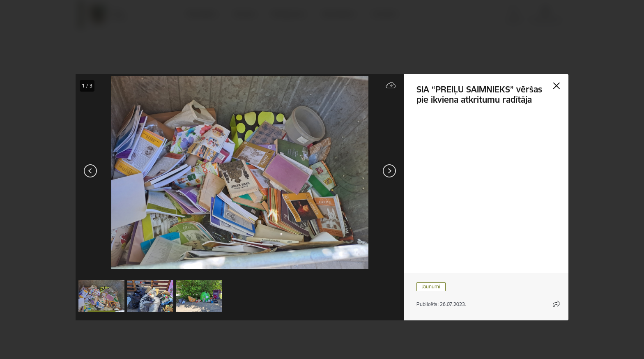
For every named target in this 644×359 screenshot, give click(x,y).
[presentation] (125, 172)
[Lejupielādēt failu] (391, 86)
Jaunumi (431, 287)
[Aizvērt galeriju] (557, 86)
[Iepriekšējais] (91, 171)
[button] (101, 296)
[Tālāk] (389, 171)
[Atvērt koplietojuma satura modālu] (557, 304)
